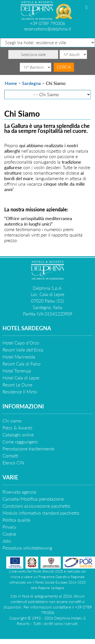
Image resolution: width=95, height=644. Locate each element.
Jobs (7, 541)
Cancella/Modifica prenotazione (33, 499)
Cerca (64, 67)
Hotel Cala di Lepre (21, 378)
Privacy (9, 527)
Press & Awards (17, 428)
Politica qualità (16, 520)
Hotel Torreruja (17, 371)
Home (11, 83)
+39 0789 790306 (47, 23)
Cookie (9, 534)
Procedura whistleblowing (27, 548)
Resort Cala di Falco (21, 364)
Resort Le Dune (17, 385)
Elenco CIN (13, 463)
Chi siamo (12, 421)
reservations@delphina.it (47, 29)
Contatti (10, 456)
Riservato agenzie (19, 492)
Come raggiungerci (20, 442)
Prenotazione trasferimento (28, 449)
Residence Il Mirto (20, 392)
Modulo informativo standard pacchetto (41, 513)
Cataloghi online (18, 435)
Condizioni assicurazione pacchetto (36, 506)
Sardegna (31, 83)
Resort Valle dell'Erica (23, 350)
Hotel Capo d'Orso (21, 343)
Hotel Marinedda (19, 357)
